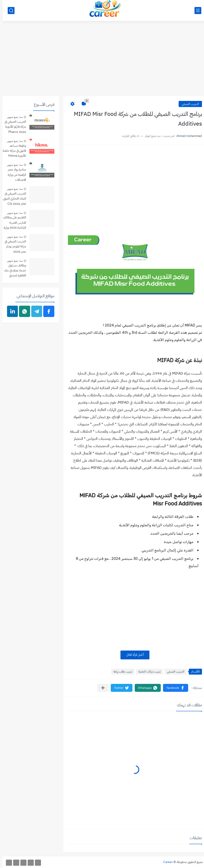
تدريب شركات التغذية (147, 672)
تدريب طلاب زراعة (120, 672)
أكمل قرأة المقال (132, 655)
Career (166, 862)
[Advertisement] (102, 61)
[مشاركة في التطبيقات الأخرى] (100, 688)
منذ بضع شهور (12, 117)
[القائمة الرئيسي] (195, 11)
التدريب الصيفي (188, 104)
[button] (173, 688)
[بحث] (9, 11)
